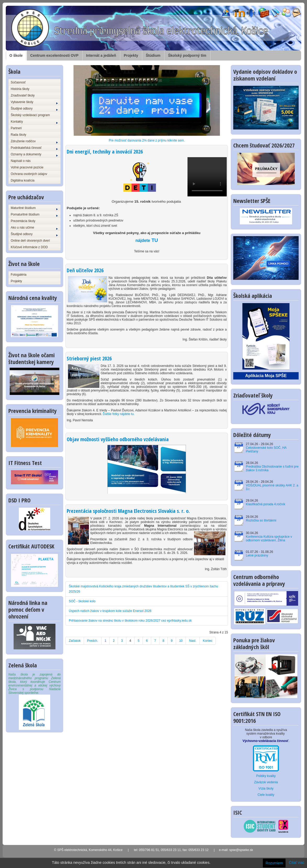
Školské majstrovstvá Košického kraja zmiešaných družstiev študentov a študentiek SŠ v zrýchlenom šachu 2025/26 (143, 589)
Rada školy (18, 135)
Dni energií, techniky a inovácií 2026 (105, 152)
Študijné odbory (34, 109)
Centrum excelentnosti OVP (54, 55)
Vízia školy (266, 788)
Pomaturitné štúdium (34, 215)
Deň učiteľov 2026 (85, 270)
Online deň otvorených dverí (30, 241)
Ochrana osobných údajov (29, 174)
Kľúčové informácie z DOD (29, 247)
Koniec (208, 641)
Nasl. (193, 641)
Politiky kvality (266, 776)
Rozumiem (274, 863)
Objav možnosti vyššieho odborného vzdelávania (118, 439)
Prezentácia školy (23, 221)
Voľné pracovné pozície (27, 167)
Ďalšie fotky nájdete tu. (119, 414)
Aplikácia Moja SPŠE (266, 376)
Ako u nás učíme (34, 228)
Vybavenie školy (34, 102)
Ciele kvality (266, 795)
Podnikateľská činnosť (34, 148)
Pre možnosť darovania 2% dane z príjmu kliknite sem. (147, 140)
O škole (16, 55)
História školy (20, 89)
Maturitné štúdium (34, 208)
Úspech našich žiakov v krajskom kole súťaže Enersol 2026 (110, 611)
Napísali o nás (21, 161)
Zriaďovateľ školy (23, 95)
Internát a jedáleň (101, 55)
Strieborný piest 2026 (89, 358)
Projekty (131, 55)
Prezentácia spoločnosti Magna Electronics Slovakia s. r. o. (128, 511)
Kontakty (34, 122)
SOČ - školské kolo (82, 601)
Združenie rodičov (34, 141)
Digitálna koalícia (23, 180)
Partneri (16, 128)
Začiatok (75, 641)
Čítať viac (297, 863)
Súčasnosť (18, 82)
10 (181, 641)
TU (147, 240)
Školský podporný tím (187, 55)
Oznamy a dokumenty (34, 155)
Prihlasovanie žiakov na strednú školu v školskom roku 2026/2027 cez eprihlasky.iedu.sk (130, 621)
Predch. (92, 641)
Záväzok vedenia (266, 782)
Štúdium (153, 55)
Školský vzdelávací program (30, 115)
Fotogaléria (19, 275)
